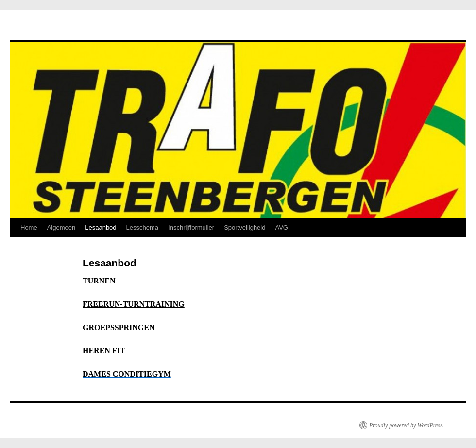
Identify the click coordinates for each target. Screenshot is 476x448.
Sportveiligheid (245, 227)
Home (29, 227)
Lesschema (142, 227)
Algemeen (61, 227)
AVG (281, 227)
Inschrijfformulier (191, 227)
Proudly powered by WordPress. (407, 425)
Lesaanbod (101, 227)
